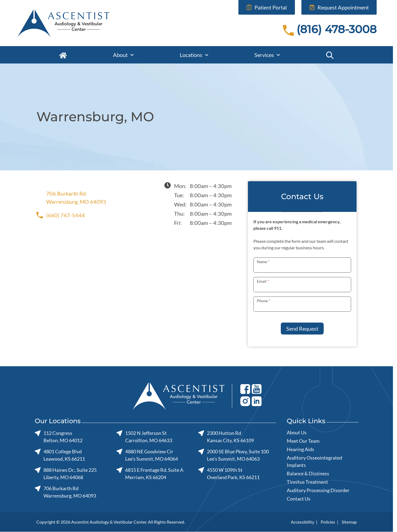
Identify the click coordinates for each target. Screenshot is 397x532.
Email (263, 281)
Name (263, 262)
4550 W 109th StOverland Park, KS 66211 (229, 474)
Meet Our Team (303, 441)
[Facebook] (245, 389)
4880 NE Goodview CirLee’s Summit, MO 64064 (147, 455)
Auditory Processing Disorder (318, 490)
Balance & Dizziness (308, 473)
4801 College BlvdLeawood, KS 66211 (60, 455)
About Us (297, 432)
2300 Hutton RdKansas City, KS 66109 (226, 437)
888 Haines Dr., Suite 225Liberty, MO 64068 (66, 474)
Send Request (302, 329)
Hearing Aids (300, 449)
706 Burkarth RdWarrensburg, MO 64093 (71, 197)
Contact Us (299, 499)
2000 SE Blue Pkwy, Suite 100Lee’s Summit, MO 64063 (233, 455)
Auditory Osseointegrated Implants (314, 461)
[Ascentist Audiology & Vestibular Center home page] (85, 23)
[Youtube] (257, 389)
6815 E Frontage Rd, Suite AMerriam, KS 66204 (150, 474)
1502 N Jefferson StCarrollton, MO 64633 (144, 437)
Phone (263, 301)
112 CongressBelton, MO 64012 (59, 437)
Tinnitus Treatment (307, 482)
